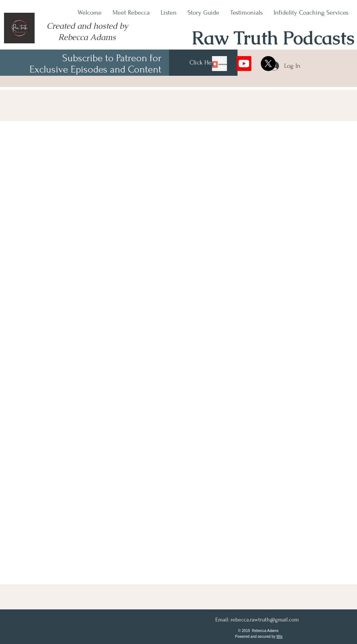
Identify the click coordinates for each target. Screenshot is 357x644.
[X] (268, 64)
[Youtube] (244, 64)
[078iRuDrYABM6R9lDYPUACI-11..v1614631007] (219, 64)
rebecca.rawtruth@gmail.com (265, 620)
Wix (280, 637)
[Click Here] (203, 63)
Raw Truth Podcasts (273, 38)
